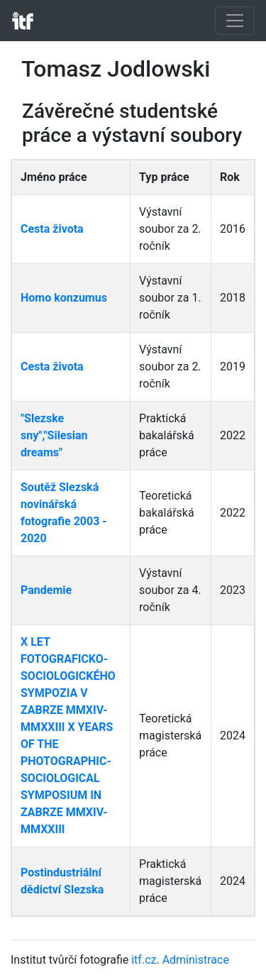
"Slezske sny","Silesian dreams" (54, 435)
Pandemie (46, 590)
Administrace (196, 960)
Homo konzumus (64, 298)
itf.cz (144, 960)
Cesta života (52, 229)
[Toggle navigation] (235, 21)
